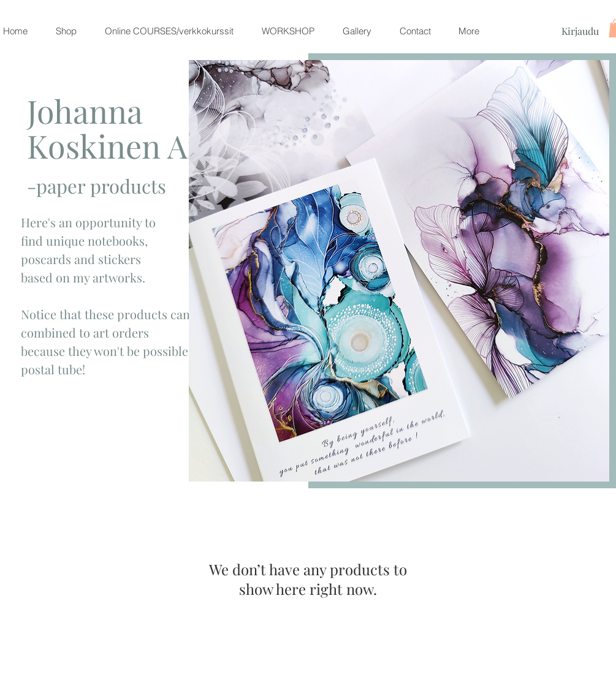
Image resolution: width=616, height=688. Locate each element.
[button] (66, 31)
